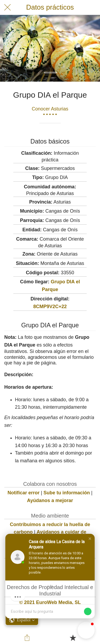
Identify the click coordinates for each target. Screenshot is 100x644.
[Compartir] (27, 638)
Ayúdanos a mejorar (50, 500)
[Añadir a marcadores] (73, 638)
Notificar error (23, 493)
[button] (90, 539)
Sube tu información (67, 493)
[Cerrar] (7, 7)
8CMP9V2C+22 (50, 307)
